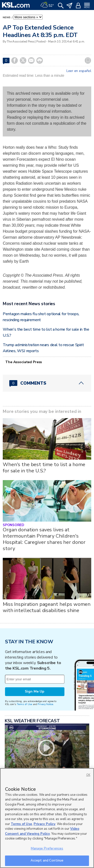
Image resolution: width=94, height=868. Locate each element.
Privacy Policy (44, 824)
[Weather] (47, 5)
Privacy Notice (45, 704)
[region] (47, 818)
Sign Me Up (35, 691)
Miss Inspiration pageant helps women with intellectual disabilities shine (47, 607)
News (7, 17)
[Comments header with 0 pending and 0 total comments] (47, 383)
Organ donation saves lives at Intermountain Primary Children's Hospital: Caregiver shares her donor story (44, 539)
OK (88, 775)
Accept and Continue (47, 861)
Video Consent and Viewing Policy (42, 831)
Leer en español (79, 71)
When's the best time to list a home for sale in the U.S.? (44, 468)
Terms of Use (24, 704)
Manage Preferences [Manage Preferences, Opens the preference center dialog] (47, 849)
